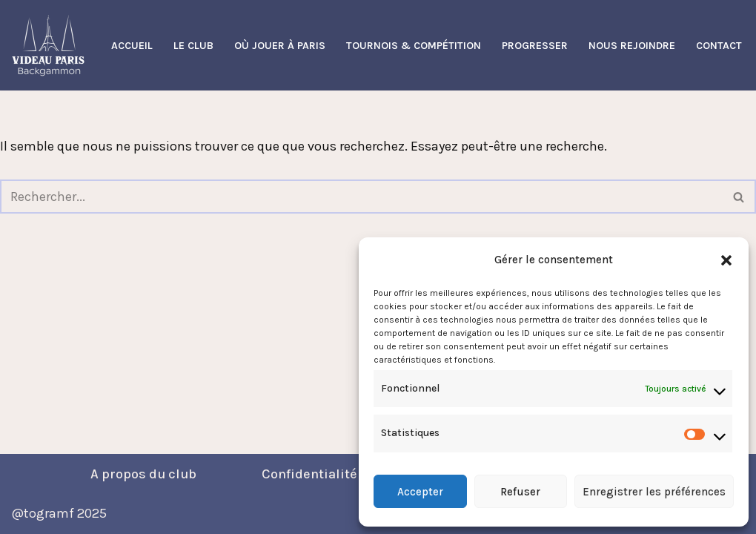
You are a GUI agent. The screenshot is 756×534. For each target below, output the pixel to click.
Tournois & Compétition (414, 46)
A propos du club (143, 474)
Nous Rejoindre (632, 46)
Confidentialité (309, 474)
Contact (719, 46)
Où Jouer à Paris (280, 46)
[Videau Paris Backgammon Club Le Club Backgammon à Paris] (48, 45)
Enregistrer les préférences (654, 492)
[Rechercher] (361, 197)
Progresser (535, 46)
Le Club (193, 46)
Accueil (132, 46)
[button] (726, 260)
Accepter (420, 492)
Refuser (520, 492)
